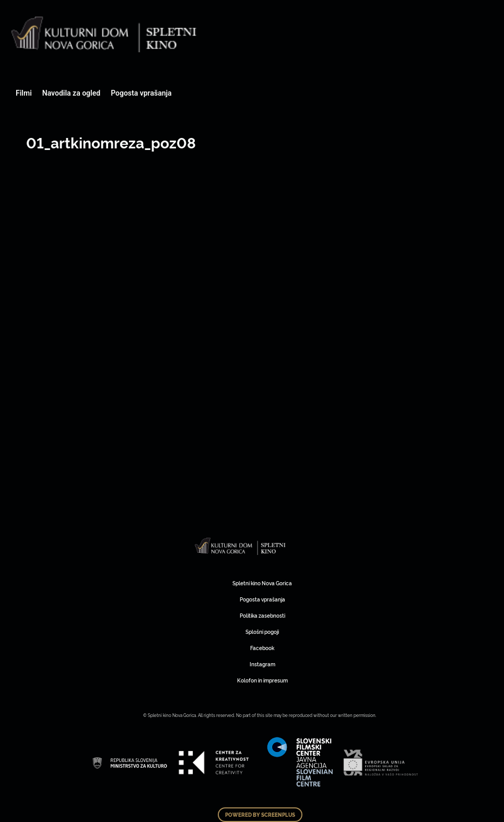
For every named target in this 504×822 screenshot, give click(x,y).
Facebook (262, 648)
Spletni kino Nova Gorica (262, 583)
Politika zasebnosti (262, 615)
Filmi (24, 93)
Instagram (262, 664)
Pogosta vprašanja (141, 93)
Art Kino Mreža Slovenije (241, 546)
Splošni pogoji (262, 632)
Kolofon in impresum (262, 680)
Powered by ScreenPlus (260, 815)
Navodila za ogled (71, 93)
